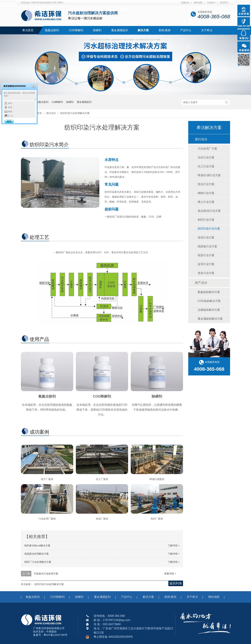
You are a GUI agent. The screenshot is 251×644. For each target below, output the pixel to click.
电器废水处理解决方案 (37, 554)
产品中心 (186, 30)
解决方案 (143, 30)
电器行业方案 (206, 255)
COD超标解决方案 (209, 301)
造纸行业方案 (206, 237)
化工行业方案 (206, 166)
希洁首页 (28, 30)
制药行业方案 (206, 220)
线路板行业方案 (207, 246)
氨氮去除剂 (52, 30)
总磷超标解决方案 (209, 310)
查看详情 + (170, 574)
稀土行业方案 (206, 202)
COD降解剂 (76, 30)
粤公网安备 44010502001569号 (113, 637)
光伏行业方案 (206, 157)
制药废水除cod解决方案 (37, 546)
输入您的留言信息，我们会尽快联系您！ (20, 96)
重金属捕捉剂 (120, 30)
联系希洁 (224, 3)
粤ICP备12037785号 (56, 635)
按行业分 (51, 113)
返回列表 (176, 583)
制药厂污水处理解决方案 (38, 562)
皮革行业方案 (206, 264)
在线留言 (211, 3)
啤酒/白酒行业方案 (209, 175)
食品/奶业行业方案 (209, 211)
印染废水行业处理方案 (46, 574)
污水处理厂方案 (207, 149)
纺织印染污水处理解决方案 (75, 113)
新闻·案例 (165, 30)
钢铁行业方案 (206, 193)
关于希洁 (207, 30)
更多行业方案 (206, 273)
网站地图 (198, 3)
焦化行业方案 (206, 184)
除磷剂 (97, 30)
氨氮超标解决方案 (209, 292)
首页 (40, 113)
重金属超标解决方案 (210, 319)
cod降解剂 (57, 102)
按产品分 (201, 283)
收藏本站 (185, 3)
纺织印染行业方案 (209, 229)
